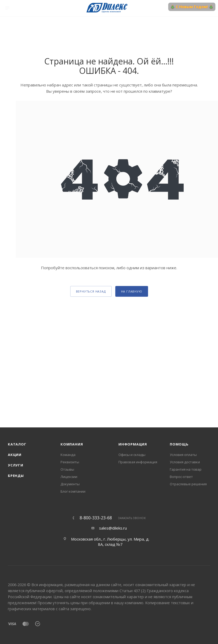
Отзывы (67, 469)
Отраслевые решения (188, 484)
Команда (68, 455)
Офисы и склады (132, 455)
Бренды (16, 476)
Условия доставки (185, 462)
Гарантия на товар (186, 469)
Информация (133, 444)
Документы (70, 484)
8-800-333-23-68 (96, 518)
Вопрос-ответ (181, 477)
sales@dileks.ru (113, 528)
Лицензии (69, 477)
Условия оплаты (183, 455)
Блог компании (73, 491)
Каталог (17, 444)
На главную (132, 291)
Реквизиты (70, 462)
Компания (72, 444)
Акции (15, 455)
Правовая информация (138, 462)
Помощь (179, 444)
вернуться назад (91, 291)
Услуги (16, 465)
